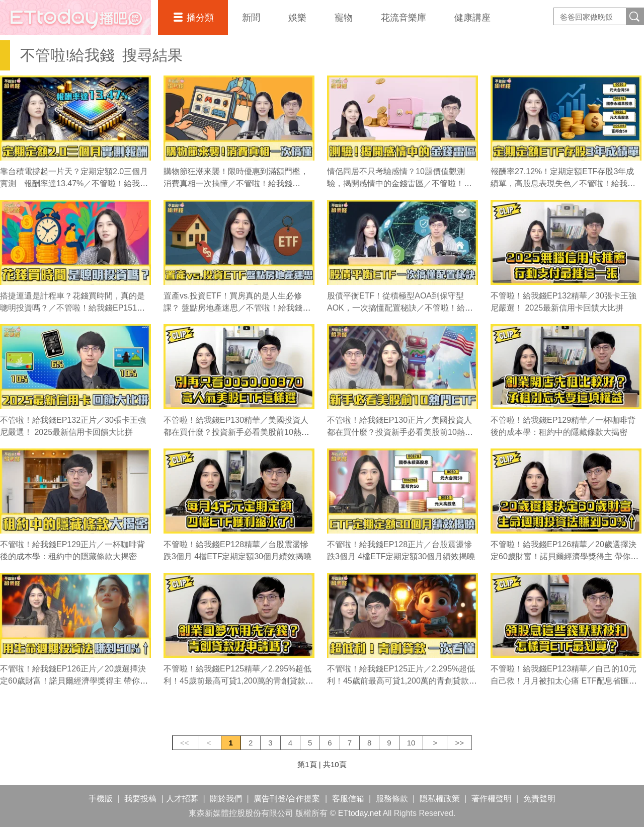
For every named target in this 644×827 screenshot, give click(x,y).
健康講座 (472, 18)
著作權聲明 (492, 799)
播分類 (200, 18)
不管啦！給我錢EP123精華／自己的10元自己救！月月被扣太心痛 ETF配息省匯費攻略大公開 (564, 681)
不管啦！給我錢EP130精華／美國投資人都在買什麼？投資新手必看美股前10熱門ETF (236, 432)
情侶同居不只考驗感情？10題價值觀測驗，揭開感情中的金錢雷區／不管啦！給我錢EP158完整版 (399, 183)
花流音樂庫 (404, 18)
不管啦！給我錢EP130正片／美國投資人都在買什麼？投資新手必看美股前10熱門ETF (400, 432)
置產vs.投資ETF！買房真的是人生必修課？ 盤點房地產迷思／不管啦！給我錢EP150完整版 (233, 308)
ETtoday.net (359, 813)
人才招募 (182, 799)
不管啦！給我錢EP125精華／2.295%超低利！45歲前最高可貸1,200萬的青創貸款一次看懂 (238, 681)
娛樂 (297, 18)
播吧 (75, 18)
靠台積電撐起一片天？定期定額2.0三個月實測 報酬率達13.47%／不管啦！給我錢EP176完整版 (74, 183)
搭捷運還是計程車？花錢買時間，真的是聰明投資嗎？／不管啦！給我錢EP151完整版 (72, 308)
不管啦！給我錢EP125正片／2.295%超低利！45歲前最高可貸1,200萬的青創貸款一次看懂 (402, 681)
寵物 (344, 18)
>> (459, 743)
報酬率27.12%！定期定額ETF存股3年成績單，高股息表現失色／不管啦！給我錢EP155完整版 (563, 183)
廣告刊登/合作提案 (287, 799)
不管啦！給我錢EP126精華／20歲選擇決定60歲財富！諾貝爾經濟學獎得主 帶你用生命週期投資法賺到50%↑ (565, 556)
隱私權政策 (440, 799)
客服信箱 (348, 799)
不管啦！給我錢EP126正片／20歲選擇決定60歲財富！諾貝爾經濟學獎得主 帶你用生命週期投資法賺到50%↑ (74, 681)
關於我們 (226, 799)
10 (411, 743)
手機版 (101, 799)
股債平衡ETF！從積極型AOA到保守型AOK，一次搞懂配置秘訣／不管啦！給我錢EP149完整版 (400, 308)
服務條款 (392, 799)
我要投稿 (140, 799)
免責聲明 (539, 799)
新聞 (251, 18)
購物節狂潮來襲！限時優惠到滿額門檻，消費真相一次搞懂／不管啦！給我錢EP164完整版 (236, 183)
